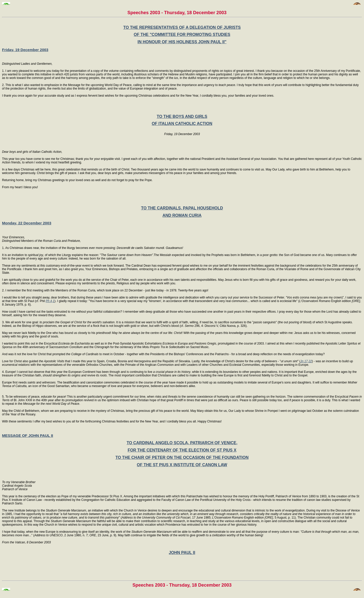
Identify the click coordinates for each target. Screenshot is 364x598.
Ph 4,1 (50, 301)
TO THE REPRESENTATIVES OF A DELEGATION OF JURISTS (182, 27)
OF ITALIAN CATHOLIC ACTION (182, 124)
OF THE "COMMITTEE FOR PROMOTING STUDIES (182, 35)
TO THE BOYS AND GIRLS (182, 116)
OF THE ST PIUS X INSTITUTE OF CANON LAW (182, 465)
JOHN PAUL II (182, 553)
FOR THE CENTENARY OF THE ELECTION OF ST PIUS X (182, 450)
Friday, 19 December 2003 (25, 50)
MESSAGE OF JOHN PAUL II (28, 435)
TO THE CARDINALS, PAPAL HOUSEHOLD (182, 208)
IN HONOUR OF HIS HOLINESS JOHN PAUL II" (182, 42)
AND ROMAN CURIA (182, 215)
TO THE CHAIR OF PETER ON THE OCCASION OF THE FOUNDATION (182, 457)
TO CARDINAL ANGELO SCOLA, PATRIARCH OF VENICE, (182, 443)
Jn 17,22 (306, 361)
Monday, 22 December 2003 (27, 223)
